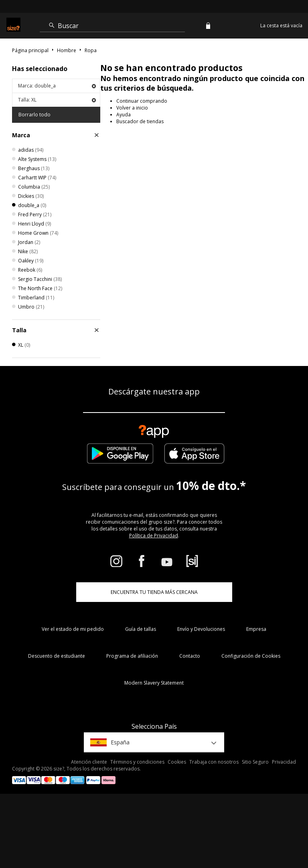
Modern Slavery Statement (154, 683)
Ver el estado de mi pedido (73, 629)
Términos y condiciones (137, 762)
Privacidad (284, 762)
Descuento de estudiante (57, 656)
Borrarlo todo (34, 115)
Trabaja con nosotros (214, 762)
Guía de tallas (141, 629)
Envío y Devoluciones (201, 629)
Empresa (256, 629)
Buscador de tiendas (140, 121)
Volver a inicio (132, 108)
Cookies (177, 762)
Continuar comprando (142, 101)
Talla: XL (57, 100)
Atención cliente (89, 762)
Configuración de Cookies (251, 656)
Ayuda (124, 115)
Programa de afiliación (132, 656)
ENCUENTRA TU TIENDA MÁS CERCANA (154, 592)
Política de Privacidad (154, 536)
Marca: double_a (57, 86)
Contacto (190, 656)
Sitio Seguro (255, 762)
